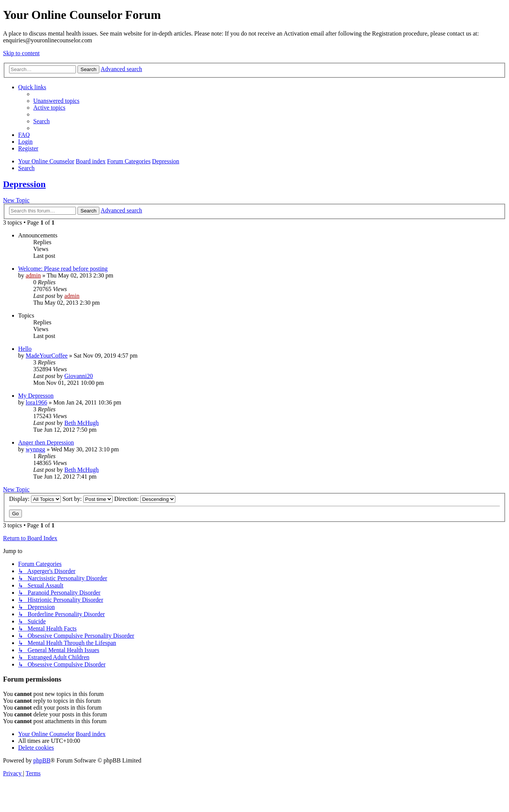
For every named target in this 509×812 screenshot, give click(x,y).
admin (33, 275)
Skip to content (21, 53)
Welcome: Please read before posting (63, 269)
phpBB (42, 760)
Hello (25, 349)
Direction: (145, 499)
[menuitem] (56, 101)
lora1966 (36, 402)
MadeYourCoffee (47, 356)
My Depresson (36, 396)
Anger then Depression (46, 442)
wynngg (36, 449)
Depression (24, 184)
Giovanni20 (79, 376)
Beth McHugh (81, 423)
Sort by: (87, 499)
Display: (35, 499)
